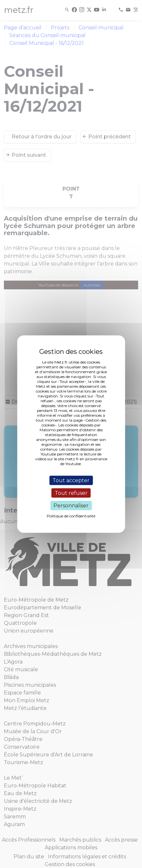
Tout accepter (71, 480)
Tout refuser (71, 493)
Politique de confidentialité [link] (71, 516)
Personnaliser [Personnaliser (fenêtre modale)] (71, 506)
